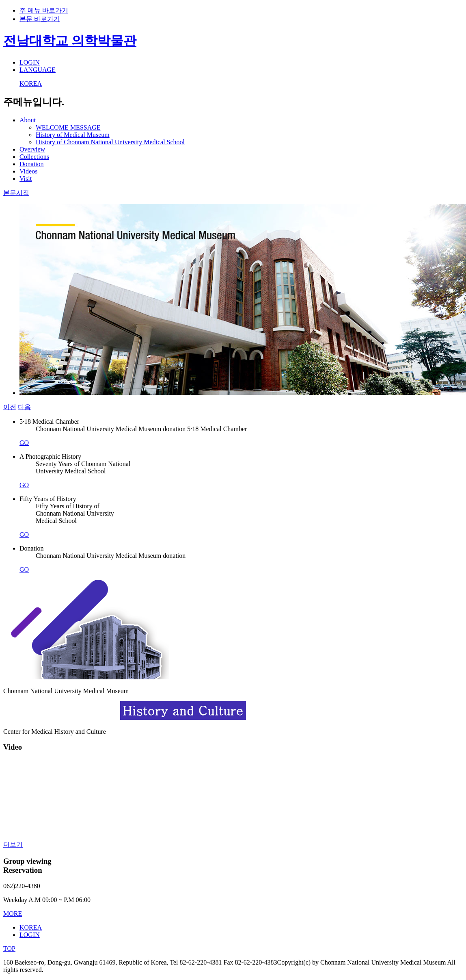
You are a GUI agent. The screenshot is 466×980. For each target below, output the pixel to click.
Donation (32, 164)
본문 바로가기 (40, 19)
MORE (13, 914)
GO (24, 443)
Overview (32, 149)
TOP (9, 949)
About (28, 120)
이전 (10, 407)
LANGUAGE (38, 70)
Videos (28, 171)
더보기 (13, 844)
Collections (34, 157)
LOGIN (30, 62)
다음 (24, 407)
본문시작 (16, 193)
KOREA (31, 83)
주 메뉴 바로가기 (44, 10)
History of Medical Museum (73, 135)
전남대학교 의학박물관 (70, 41)
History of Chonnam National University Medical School (110, 142)
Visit (26, 179)
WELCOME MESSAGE (68, 127)
